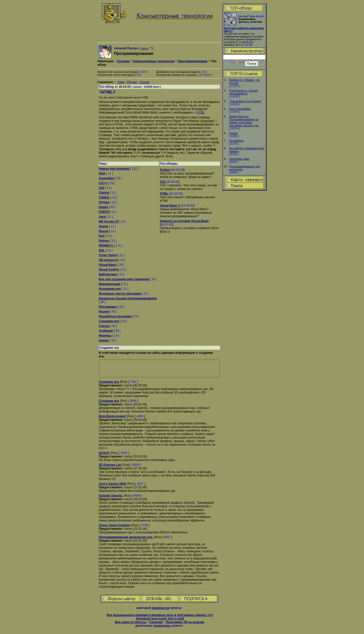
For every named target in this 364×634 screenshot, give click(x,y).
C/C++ (103, 183)
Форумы (105, 336)
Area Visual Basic (240, 109)
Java (102, 217)
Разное (104, 312)
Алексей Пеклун (126, 48)
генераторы (162, 626)
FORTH (104, 212)
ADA (102, 173)
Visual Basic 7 (170, 206)
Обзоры (132, 82)
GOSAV (104, 453)
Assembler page (239, 159)
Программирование (192, 61)
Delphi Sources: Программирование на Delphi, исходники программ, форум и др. (244, 121)
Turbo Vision (108, 255)
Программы (108, 307)
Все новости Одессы (130, 622)
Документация (110, 284)
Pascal (233, 133)
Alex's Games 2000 (112, 484)
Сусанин (123, 61)
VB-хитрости (108, 260)
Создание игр (109, 321)
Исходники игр (110, 289)
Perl (102, 236)
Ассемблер (236, 141)
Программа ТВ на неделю (185, 622)
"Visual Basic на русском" (245, 101)
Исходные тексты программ (120, 294)
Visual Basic (108, 265)
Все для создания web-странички (124, 279)
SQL (102, 250)
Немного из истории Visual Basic (185, 221)
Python (104, 241)
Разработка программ (115, 316)
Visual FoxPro (109, 270)
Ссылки (145, 82)
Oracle (104, 226)
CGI (101, 188)
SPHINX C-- (107, 246)
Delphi (104, 207)
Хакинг (104, 340)
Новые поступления (114, 169)
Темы (121, 82)
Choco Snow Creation (115, 525)
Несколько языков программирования (128, 298)
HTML (201, 113)
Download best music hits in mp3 (160, 619)
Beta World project (112, 416)
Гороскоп (156, 622)
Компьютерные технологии (154, 61)
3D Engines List (110, 465)
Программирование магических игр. (126, 537)
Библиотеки (108, 274)
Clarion (104, 193)
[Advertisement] (244, 271)
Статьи (104, 326)
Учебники (106, 331)
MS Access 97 (109, 222)
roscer (145, 48)
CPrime (104, 202)
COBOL (104, 198)
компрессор (161, 608)
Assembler (107, 178)
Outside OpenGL (111, 496)
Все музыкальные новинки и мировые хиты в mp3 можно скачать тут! (160, 615)
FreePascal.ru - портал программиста (244, 92)
